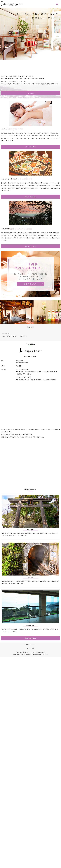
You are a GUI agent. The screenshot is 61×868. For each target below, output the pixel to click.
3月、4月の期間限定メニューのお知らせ (14, 336)
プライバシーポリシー (31, 644)
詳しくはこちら (31, 147)
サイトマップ (31, 648)
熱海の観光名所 (31, 638)
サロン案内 (31, 93)
